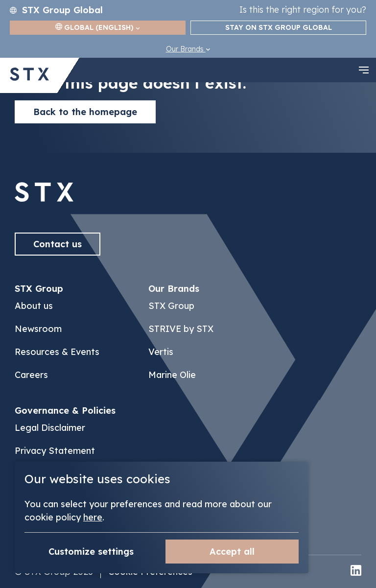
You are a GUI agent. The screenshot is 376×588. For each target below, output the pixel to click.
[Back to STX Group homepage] (29, 75)
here (93, 517)
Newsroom (38, 329)
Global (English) (98, 27)
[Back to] (44, 199)
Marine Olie (172, 375)
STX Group (171, 306)
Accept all (232, 552)
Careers (31, 375)
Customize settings (91, 552)
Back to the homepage (85, 112)
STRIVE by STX (181, 329)
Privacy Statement (55, 451)
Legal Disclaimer (50, 428)
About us (34, 306)
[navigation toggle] (364, 70)
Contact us (58, 244)
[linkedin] (356, 572)
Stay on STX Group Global (279, 27)
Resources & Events (57, 352)
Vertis (161, 352)
